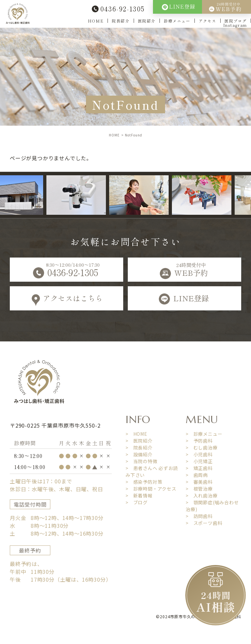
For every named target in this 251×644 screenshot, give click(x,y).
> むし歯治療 (202, 448)
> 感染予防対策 (144, 482)
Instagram (235, 25)
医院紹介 (147, 21)
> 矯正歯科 (199, 468)
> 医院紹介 (139, 441)
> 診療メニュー (204, 434)
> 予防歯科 (199, 441)
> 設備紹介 (139, 454)
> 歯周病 (197, 475)
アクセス (208, 21)
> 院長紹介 (139, 448)
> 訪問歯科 (199, 516)
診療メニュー (177, 21)
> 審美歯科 (199, 482)
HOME (96, 21)
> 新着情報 (139, 495)
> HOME (136, 434)
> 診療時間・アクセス (151, 489)
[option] (82, 195)
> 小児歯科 (199, 454)
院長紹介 (121, 21)
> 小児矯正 (199, 461)
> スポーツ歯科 (204, 523)
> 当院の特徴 (142, 461)
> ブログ (137, 502)
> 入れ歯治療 (202, 495)
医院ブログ (236, 21)
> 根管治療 (199, 489)
